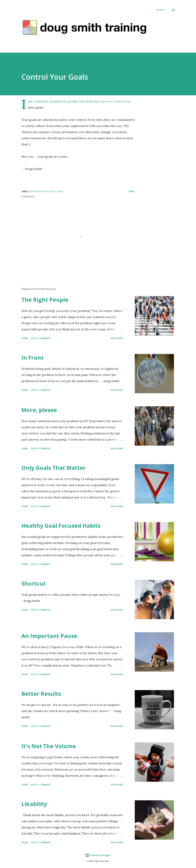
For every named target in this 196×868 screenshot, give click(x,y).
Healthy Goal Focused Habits (61, 526)
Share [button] (131, 191)
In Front (32, 358)
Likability (34, 804)
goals (60, 191)
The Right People (45, 300)
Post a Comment (41, 338)
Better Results (41, 694)
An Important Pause (49, 636)
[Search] (160, 10)
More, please (39, 410)
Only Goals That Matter (54, 468)
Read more (117, 338)
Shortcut (34, 584)
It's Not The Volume (49, 746)
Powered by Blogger (98, 855)
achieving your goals (43, 191)
